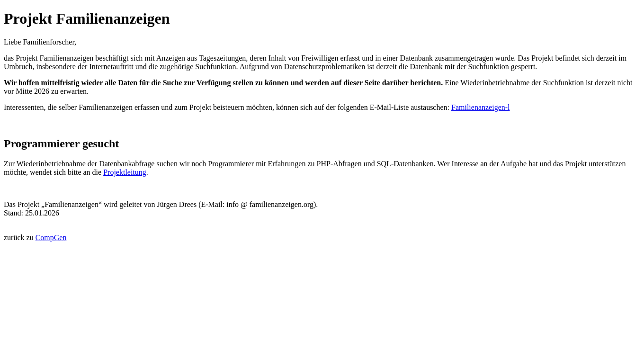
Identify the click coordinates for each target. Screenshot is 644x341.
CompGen (51, 238)
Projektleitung (125, 172)
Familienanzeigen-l (481, 107)
